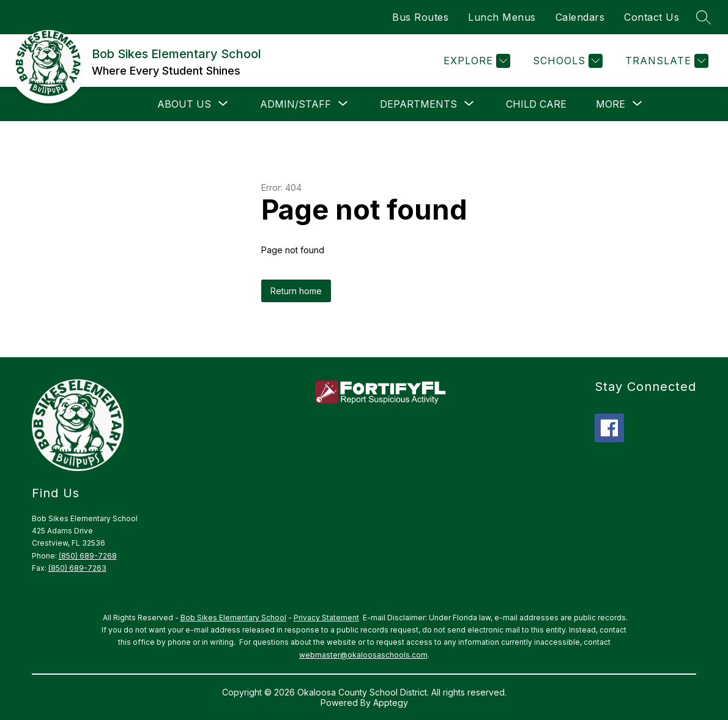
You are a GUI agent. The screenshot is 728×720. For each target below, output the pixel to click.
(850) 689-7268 (88, 556)
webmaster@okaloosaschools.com (363, 655)
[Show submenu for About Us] (184, 104)
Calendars (580, 17)
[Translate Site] (665, 61)
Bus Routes (420, 17)
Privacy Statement (326, 618)
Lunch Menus (502, 17)
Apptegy (391, 703)
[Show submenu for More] (611, 104)
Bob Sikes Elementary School (233, 618)
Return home (296, 291)
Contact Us (652, 17)
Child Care (536, 104)
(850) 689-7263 (77, 568)
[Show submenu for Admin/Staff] (295, 104)
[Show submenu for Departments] (418, 104)
